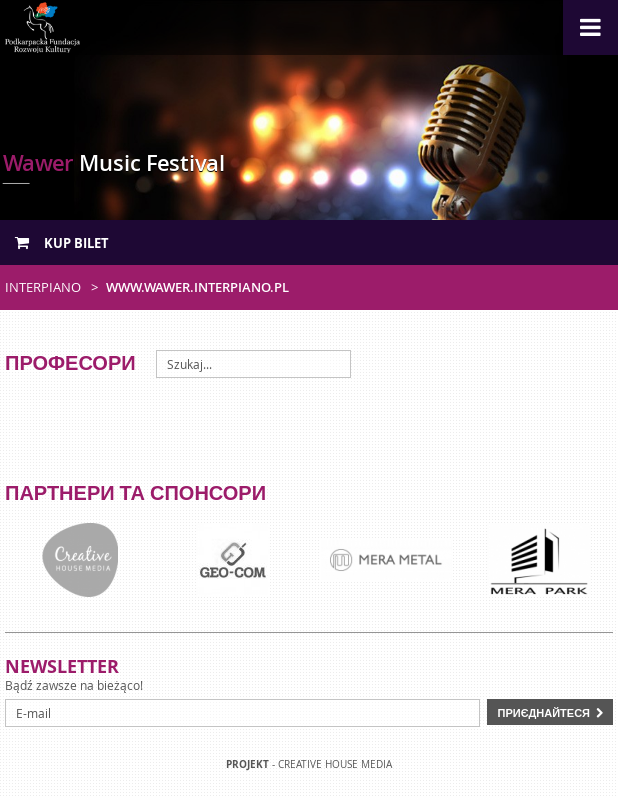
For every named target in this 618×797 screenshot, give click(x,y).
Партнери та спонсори (135, 492)
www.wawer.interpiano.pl (197, 287)
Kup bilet (62, 243)
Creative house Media (335, 764)
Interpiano (43, 287)
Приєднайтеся (543, 712)
